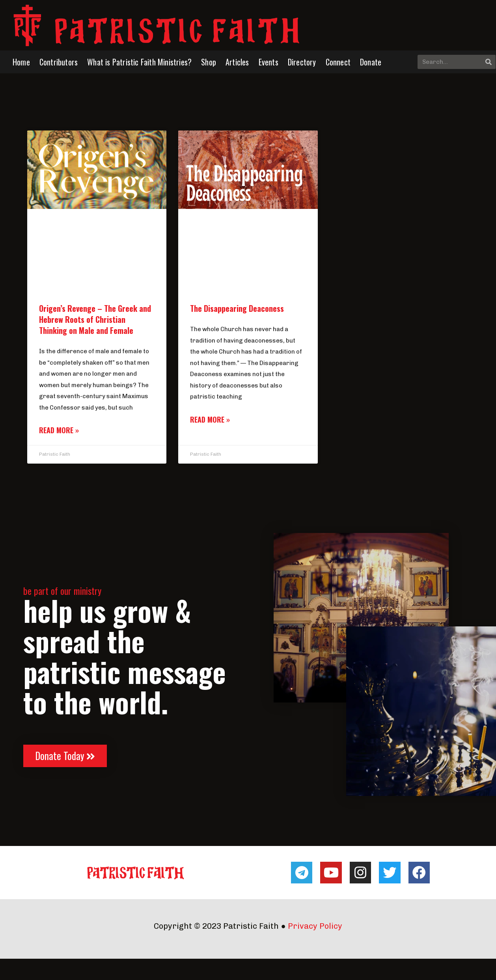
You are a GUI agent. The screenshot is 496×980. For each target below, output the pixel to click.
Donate (371, 62)
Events (269, 62)
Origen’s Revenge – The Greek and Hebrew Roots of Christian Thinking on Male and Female (95, 319)
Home (21, 62)
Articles (237, 62)
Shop (209, 62)
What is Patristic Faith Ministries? (139, 62)
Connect (338, 62)
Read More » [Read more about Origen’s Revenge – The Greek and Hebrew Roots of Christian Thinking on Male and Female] (59, 430)
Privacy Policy (315, 926)
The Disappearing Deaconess (237, 308)
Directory (302, 62)
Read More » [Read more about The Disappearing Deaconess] (210, 419)
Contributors (59, 62)
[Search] (489, 62)
